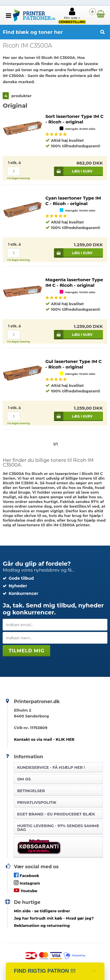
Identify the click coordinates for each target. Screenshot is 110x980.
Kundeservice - (51, 767)
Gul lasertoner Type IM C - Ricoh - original (74, 364)
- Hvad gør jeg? (54, 918)
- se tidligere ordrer (42, 911)
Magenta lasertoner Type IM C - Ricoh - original (74, 282)
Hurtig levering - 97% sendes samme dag (58, 828)
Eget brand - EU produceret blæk (56, 814)
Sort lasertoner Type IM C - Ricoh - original (75, 119)
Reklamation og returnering (42, 925)
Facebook (26, 875)
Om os (24, 779)
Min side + (72, 15)
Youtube (26, 890)
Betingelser (31, 791)
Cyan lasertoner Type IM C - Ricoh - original (73, 201)
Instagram (27, 883)
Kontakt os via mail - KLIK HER (44, 739)
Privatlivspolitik (37, 802)
